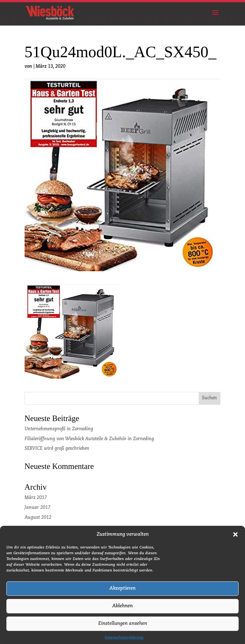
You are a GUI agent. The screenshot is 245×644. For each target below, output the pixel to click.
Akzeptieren (122, 594)
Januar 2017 (37, 508)
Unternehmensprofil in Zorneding (59, 429)
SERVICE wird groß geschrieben (57, 448)
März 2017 (36, 498)
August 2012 (38, 517)
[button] (235, 540)
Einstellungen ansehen (123, 629)
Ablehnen (122, 611)
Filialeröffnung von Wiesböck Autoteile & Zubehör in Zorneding (89, 439)
